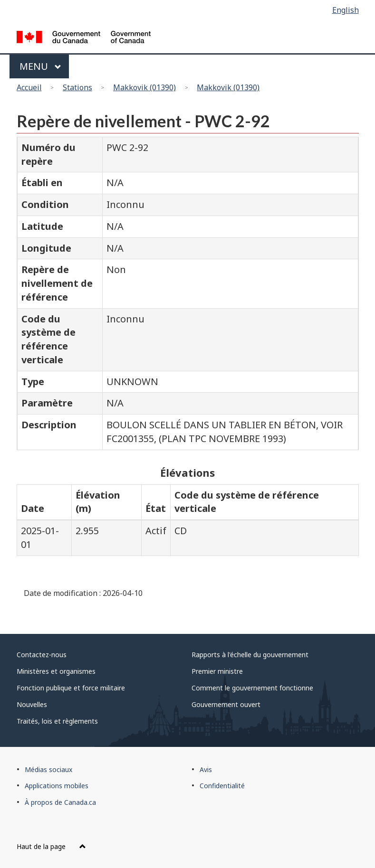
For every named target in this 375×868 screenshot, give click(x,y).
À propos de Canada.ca (60, 802)
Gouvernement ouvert (226, 704)
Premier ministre (217, 671)
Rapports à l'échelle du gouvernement (250, 655)
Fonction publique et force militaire (71, 688)
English (346, 10)
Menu (41, 66)
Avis (206, 769)
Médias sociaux (48, 769)
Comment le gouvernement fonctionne (252, 688)
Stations (77, 87)
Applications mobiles (57, 786)
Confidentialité (222, 786)
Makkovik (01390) (144, 87)
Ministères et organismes (56, 671)
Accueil (29, 87)
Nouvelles (32, 704)
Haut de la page (51, 846)
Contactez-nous (42, 655)
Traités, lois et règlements (57, 721)
